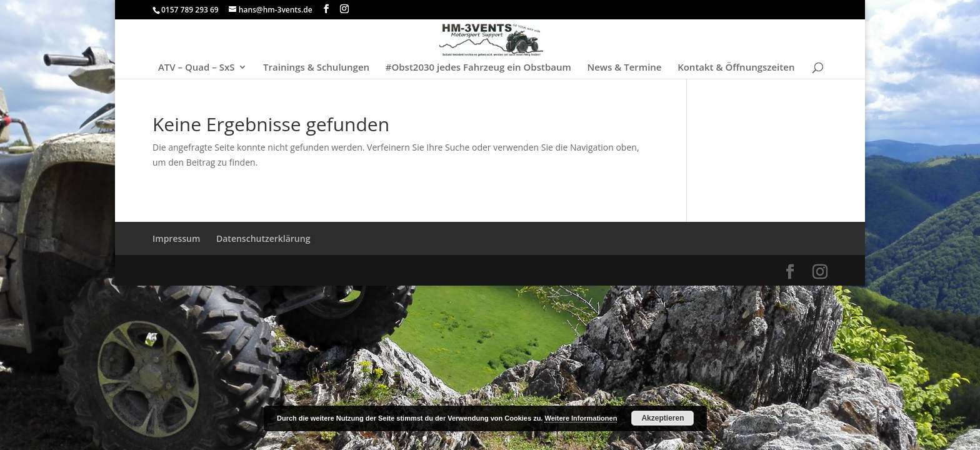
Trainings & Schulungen (316, 68)
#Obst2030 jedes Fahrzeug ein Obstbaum (478, 68)
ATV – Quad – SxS (196, 68)
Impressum (176, 238)
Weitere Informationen (581, 418)
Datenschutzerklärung (263, 238)
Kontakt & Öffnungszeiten (736, 68)
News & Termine (624, 68)
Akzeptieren (662, 418)
